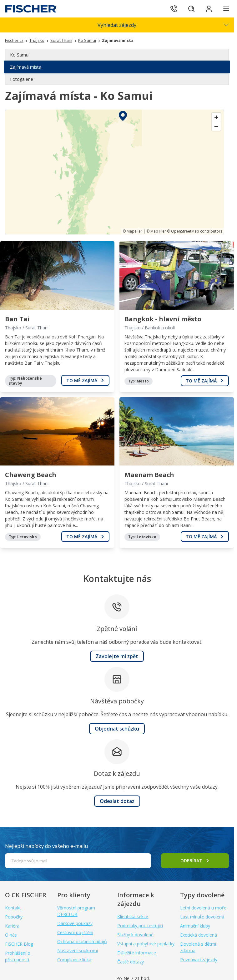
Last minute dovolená (202, 917)
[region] (114, 172)
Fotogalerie (22, 79)
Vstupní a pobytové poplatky (146, 944)
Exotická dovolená (199, 935)
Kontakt (13, 908)
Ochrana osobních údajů (82, 941)
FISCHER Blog (19, 944)
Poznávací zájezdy (199, 960)
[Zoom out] (216, 126)
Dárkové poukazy (75, 923)
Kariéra (12, 926)
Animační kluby (195, 926)
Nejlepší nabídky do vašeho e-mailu (46, 846)
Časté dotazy (131, 962)
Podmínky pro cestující (140, 926)
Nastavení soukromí (78, 950)
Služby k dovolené (135, 935)
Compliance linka (74, 960)
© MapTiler (132, 231)
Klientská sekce (133, 916)
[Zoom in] (216, 117)
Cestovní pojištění (75, 932)
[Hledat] (191, 9)
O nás (11, 935)
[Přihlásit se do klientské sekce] (209, 9)
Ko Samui (20, 55)
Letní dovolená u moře (203, 908)
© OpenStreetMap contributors (195, 231)
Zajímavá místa (26, 67)
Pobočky (14, 917)
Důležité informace (137, 953)
